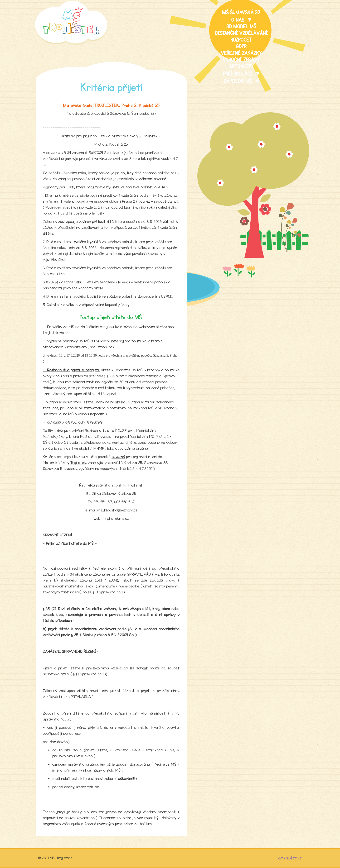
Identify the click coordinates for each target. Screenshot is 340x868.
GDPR (241, 47)
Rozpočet (241, 40)
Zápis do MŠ (238, 81)
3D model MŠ (241, 27)
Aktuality (241, 67)
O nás (238, 20)
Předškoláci (238, 74)
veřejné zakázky (241, 53)
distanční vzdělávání (241, 33)
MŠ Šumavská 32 (241, 13)
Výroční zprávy (241, 60)
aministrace (290, 858)
